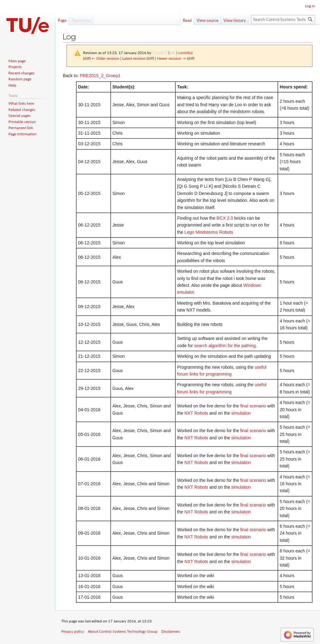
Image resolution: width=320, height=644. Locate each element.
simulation (241, 413)
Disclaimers (171, 631)
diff (87, 58)
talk (172, 53)
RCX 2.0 (225, 218)
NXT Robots (196, 413)
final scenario (253, 406)
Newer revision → (171, 58)
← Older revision (105, 58)
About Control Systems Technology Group (123, 631)
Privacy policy (73, 631)
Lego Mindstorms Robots (209, 232)
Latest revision (134, 58)
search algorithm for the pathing (225, 346)
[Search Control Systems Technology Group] (283, 20)
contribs (185, 53)
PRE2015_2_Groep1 (100, 76)
